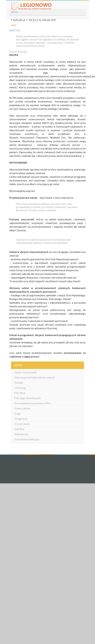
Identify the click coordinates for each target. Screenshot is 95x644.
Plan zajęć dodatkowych (27, 398)
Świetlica (19, 429)
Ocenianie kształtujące (27, 439)
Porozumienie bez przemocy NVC (32, 403)
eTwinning (20, 388)
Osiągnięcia (21, 419)
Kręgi (17, 414)
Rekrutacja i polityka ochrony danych (35, 377)
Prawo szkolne (22, 408)
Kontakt (19, 383)
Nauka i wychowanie (25, 372)
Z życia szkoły (22, 424)
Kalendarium (21, 434)
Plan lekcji (20, 393)
